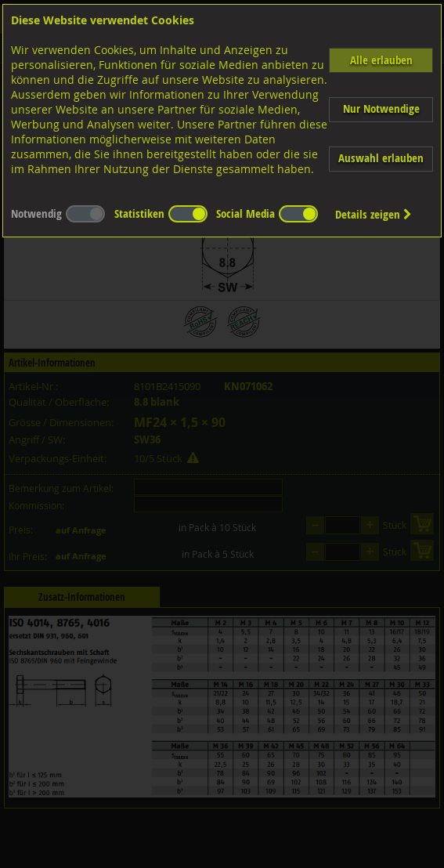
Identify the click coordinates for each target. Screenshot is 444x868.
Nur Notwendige (381, 108)
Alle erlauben (381, 60)
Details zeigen (374, 214)
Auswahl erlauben (381, 158)
